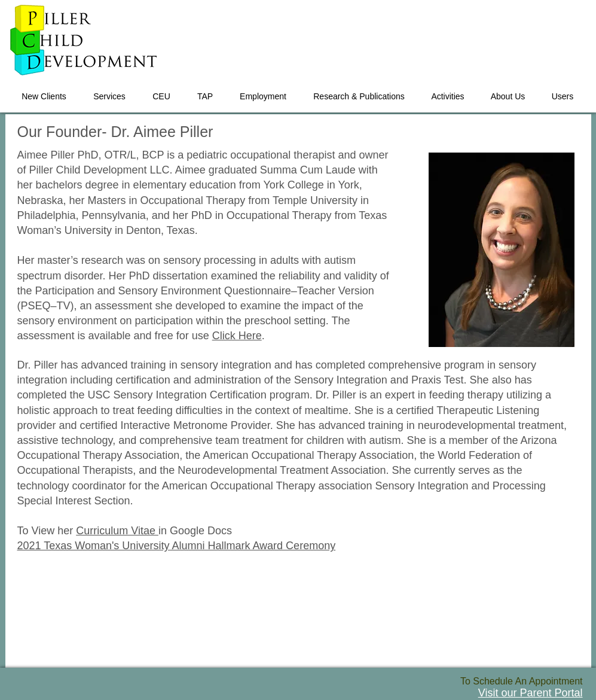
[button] (110, 91)
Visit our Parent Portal (531, 693)
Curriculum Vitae (117, 531)
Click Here (237, 336)
